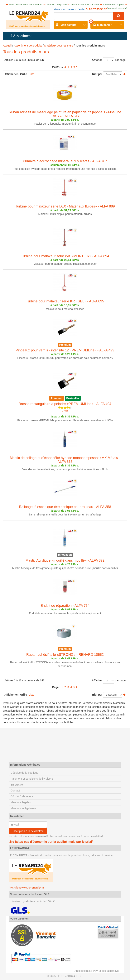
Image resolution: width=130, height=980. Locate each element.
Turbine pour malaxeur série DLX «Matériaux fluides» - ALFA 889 (65, 206)
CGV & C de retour (22, 796)
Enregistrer (17, 785)
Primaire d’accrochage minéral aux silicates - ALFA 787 (65, 161)
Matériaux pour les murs (59, 46)
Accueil (7, 46)
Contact (15, 791)
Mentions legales (21, 802)
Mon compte (68, 25)
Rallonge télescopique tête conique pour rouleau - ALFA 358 (65, 507)
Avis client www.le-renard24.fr (26, 888)
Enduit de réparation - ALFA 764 (65, 606)
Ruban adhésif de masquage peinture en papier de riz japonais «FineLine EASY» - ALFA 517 (65, 114)
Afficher (97, 60)
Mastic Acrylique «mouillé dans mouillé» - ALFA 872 (65, 560)
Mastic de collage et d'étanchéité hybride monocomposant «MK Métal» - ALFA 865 (65, 460)
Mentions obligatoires (23, 808)
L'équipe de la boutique (24, 773)
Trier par (97, 74)
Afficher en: (12, 74)
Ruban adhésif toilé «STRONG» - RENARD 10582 (65, 655)
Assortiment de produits (28, 46)
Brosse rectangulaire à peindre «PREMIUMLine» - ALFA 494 (65, 404)
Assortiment (22, 36)
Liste (31, 74)
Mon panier (104, 25)
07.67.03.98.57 (98, 9)
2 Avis (65, 411)
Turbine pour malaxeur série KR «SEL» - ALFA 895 (65, 301)
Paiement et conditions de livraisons (32, 779)
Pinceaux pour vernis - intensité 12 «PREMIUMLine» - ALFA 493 (65, 350)
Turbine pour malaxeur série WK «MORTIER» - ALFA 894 (65, 256)
